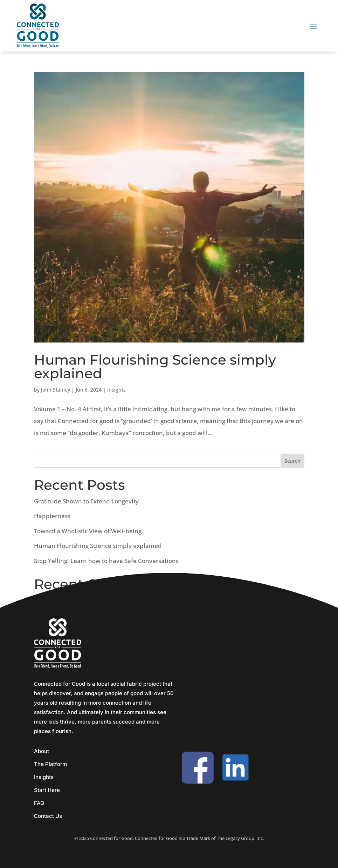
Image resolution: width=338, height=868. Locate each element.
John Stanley (56, 390)
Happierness (52, 516)
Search (292, 461)
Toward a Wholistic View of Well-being (88, 531)
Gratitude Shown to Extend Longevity (86, 501)
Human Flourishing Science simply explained (155, 367)
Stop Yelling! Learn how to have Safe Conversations (106, 561)
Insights (116, 390)
